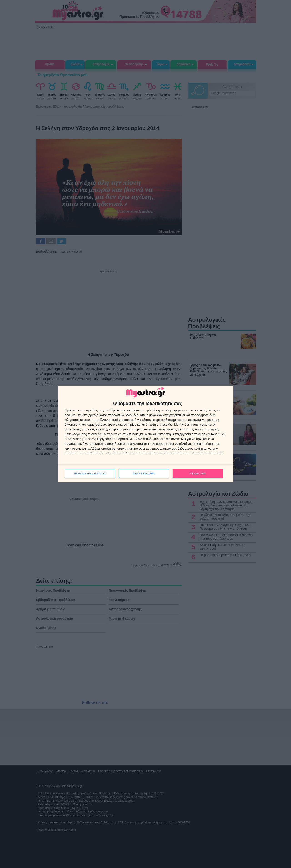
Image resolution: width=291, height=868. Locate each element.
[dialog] (145, 434)
